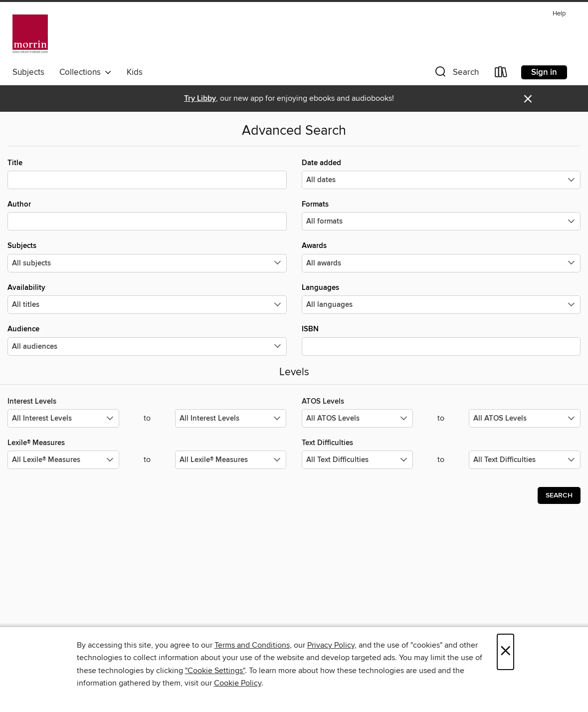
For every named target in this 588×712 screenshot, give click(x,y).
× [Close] (505, 652)
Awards (441, 256)
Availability (147, 298)
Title (147, 174)
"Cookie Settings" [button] (215, 671)
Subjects (28, 72)
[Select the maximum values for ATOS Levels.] (525, 418)
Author (147, 215)
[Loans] (501, 74)
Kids (135, 72)
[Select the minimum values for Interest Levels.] (63, 418)
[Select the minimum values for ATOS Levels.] (358, 418)
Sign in (544, 72)
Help (559, 14)
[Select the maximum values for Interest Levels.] (231, 418)
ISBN (441, 340)
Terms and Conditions (252, 645)
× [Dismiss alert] (528, 99)
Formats (441, 215)
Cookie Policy (238, 683)
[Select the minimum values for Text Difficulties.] (358, 460)
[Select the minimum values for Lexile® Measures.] (63, 460)
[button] (456, 74)
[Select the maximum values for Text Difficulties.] (525, 460)
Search (559, 495)
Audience (147, 340)
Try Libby (200, 99)
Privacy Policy (331, 645)
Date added (441, 174)
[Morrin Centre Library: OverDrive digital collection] (30, 34)
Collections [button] (86, 72)
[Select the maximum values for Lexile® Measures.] (231, 460)
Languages (441, 298)
